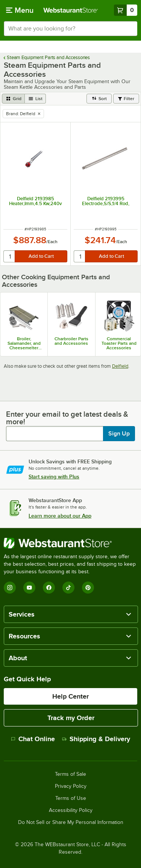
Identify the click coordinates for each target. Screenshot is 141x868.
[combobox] (70, 29)
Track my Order (71, 718)
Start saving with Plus (54, 477)
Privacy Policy (71, 786)
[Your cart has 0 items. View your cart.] (126, 10)
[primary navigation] (20, 10)
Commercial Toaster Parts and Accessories (119, 343)
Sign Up (119, 434)
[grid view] (13, 99)
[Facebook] (49, 588)
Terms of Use (71, 798)
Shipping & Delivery (96, 739)
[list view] (35, 99)
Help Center (70, 696)
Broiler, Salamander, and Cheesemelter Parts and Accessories (24, 343)
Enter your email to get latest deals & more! (67, 418)
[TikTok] (68, 588)
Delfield (120, 366)
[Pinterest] (88, 588)
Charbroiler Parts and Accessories (71, 341)
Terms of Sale (70, 774)
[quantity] (10, 256)
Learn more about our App (60, 516)
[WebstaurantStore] (70, 543)
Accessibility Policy (71, 810)
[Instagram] (10, 588)
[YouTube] (29, 588)
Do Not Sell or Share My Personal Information (71, 822)
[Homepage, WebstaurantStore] (71, 10)
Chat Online (33, 739)
